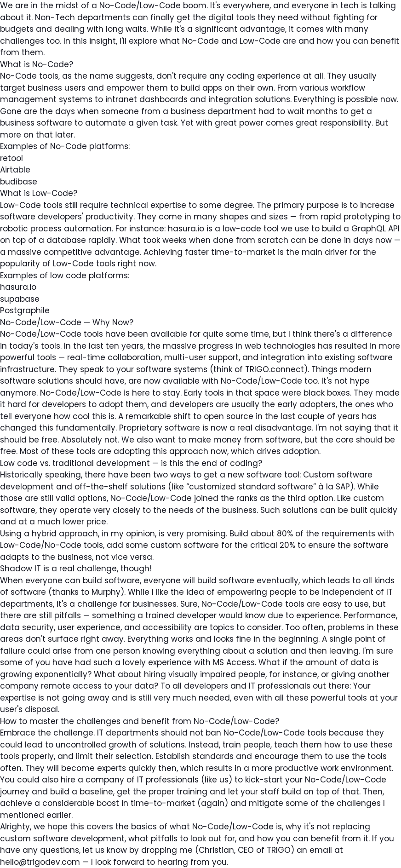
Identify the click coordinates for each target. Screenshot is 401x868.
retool (11, 158)
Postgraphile (25, 310)
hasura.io (18, 287)
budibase (19, 182)
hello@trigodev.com (40, 862)
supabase (20, 299)
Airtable (15, 170)
